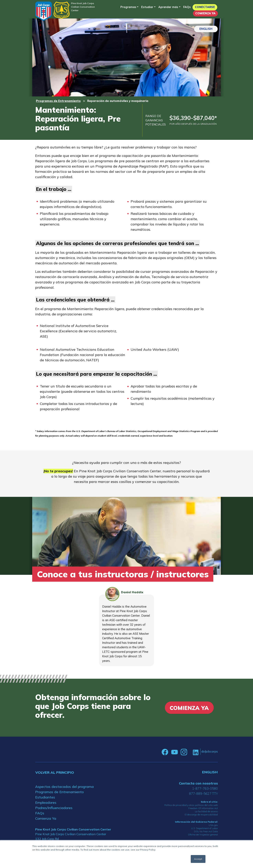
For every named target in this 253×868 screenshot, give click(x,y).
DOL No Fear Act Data (206, 831)
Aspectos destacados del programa (64, 787)
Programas (128, 7)
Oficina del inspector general (203, 835)
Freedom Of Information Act (203, 808)
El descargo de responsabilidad (201, 814)
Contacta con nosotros (198, 783)
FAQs (187, 7)
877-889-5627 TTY (203, 793)
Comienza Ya (205, 13)
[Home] (44, 11)
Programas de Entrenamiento (58, 101)
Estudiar (147, 7)
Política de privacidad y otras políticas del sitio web (191, 805)
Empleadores (46, 803)
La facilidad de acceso (206, 811)
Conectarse (205, 7)
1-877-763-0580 (205, 788)
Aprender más (168, 7)
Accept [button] (198, 859)
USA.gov (213, 825)
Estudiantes (45, 797)
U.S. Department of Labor (204, 828)
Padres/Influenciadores (54, 808)
